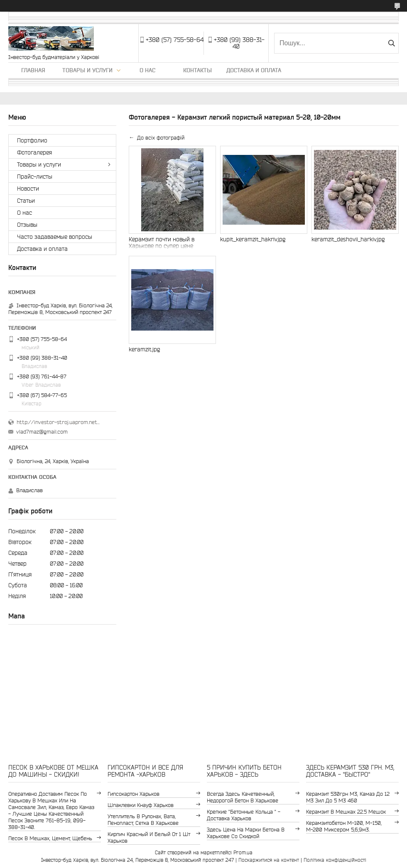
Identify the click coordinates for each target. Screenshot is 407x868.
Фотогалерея (34, 152)
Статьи (26, 201)
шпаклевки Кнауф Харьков (141, 805)
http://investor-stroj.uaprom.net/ (58, 422)
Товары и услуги (87, 70)
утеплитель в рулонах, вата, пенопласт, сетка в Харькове (143, 820)
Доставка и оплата (254, 70)
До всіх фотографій (161, 138)
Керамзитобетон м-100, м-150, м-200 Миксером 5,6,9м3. (344, 826)
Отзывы (27, 225)
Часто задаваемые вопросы (55, 237)
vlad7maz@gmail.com (42, 432)
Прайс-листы (35, 177)
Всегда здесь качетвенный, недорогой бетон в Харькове (243, 797)
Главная (33, 70)
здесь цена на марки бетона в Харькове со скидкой (246, 833)
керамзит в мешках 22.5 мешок (346, 812)
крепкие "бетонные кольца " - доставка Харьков (244, 815)
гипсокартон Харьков (134, 794)
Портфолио (32, 140)
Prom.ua (243, 852)
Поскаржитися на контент (269, 860)
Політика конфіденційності (335, 860)
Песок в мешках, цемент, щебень (50, 838)
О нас (147, 70)
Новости (28, 189)
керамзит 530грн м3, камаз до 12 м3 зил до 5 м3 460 (348, 797)
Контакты (197, 70)
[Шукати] (391, 43)
